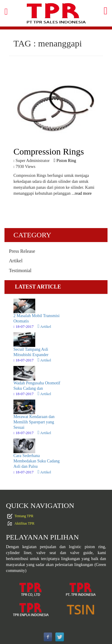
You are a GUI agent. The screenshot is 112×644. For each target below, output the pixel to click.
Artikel (16, 261)
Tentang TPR (24, 516)
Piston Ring (65, 161)
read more (83, 193)
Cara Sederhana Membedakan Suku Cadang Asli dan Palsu (37, 461)
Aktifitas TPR (25, 523)
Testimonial (20, 270)
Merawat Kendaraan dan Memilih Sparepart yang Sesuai (34, 422)
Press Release (22, 251)
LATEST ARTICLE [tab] (38, 287)
